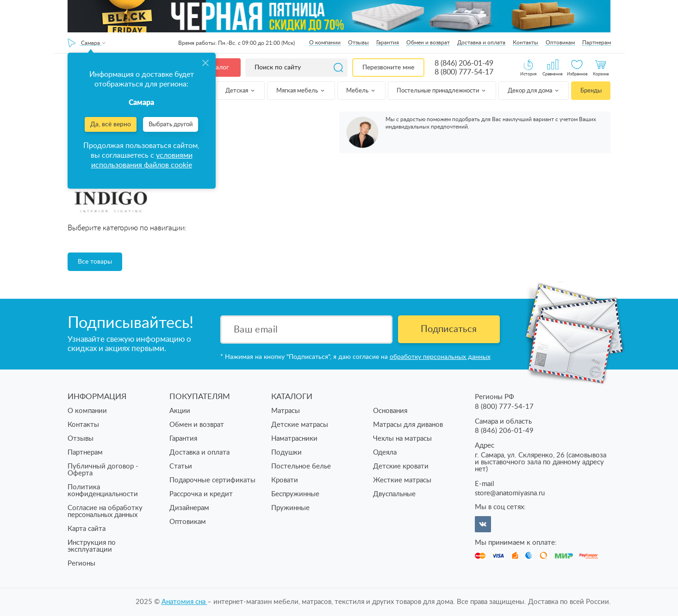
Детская (241, 91)
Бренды (591, 91)
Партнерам (597, 43)
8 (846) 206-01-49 (464, 63)
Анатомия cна (184, 602)
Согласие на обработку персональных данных (105, 511)
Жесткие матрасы (402, 480)
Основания (390, 411)
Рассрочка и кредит (201, 494)
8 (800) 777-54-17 (464, 72)
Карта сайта (87, 529)
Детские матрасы (300, 425)
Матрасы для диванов (408, 425)
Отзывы (358, 43)
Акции (180, 411)
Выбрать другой (171, 125)
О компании (325, 43)
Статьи (181, 466)
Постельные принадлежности (442, 91)
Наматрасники (294, 439)
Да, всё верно (111, 124)
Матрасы (286, 411)
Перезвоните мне (388, 68)
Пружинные (290, 508)
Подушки (286, 453)
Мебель (361, 91)
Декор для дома (534, 91)
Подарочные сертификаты (212, 480)
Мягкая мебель (301, 91)
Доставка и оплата (481, 43)
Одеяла (385, 453)
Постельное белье (301, 466)
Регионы (81, 564)
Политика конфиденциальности (103, 491)
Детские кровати (401, 466)
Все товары (95, 262)
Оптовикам (560, 43)
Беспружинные (295, 494)
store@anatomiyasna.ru (510, 493)
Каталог (217, 68)
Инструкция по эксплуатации (92, 546)
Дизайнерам (189, 508)
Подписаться (449, 329)
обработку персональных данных (440, 357)
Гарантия (388, 43)
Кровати (285, 480)
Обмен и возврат (428, 43)
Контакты (526, 43)
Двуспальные (394, 494)
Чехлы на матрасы (402, 439)
